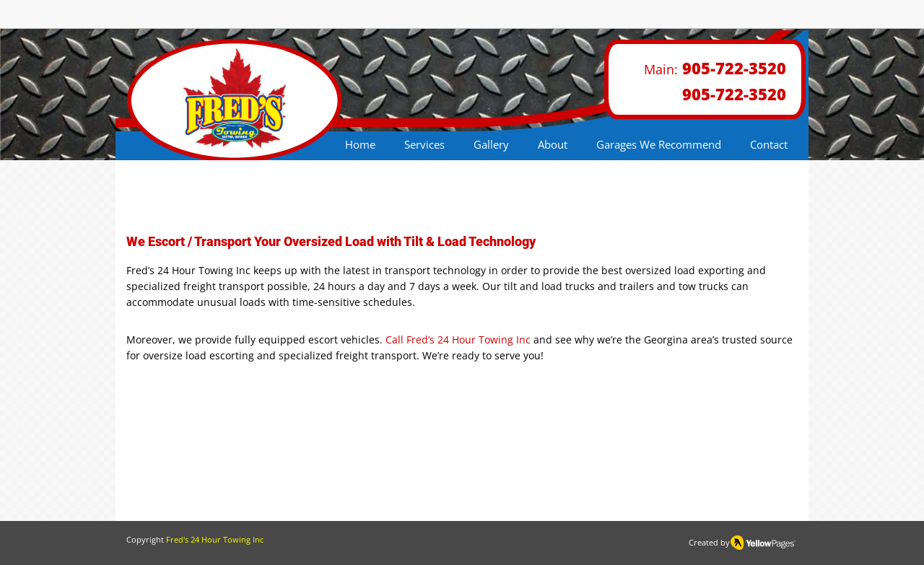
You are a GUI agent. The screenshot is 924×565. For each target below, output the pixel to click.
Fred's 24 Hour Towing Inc (215, 539)
